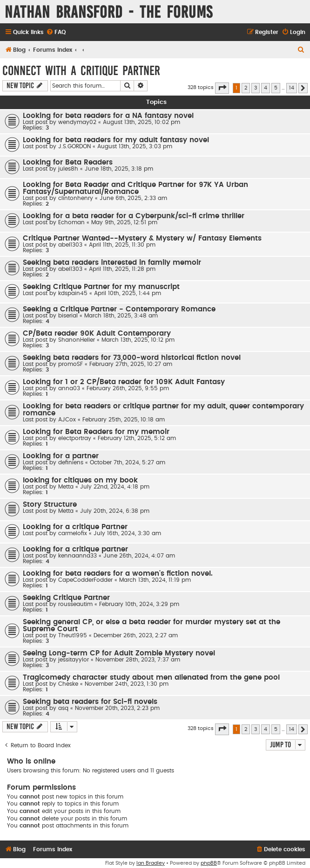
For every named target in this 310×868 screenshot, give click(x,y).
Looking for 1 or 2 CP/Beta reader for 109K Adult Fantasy (124, 382)
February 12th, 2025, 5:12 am (137, 438)
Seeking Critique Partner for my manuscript (101, 287)
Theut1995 (73, 635)
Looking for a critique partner (75, 549)
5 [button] (276, 88)
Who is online (31, 761)
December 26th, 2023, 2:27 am (136, 635)
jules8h (68, 169)
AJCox (67, 420)
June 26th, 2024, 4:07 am (139, 556)
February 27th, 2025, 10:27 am (131, 364)
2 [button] (246, 88)
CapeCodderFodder (85, 580)
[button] (222, 88)
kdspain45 (73, 293)
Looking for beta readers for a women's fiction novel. (118, 574)
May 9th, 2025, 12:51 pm (124, 222)
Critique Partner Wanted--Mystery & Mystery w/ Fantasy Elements (142, 238)
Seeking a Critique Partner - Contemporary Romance (119, 309)
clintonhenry (76, 198)
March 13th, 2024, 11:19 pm (155, 580)
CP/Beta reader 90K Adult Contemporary (97, 334)
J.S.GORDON (74, 146)
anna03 (69, 388)
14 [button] (292, 88)
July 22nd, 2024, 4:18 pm (115, 487)
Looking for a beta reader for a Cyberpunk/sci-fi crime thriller (134, 216)
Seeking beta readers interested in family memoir (112, 263)
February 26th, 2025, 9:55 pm (128, 388)
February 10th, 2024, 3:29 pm (139, 604)
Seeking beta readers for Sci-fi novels (90, 702)
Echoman (71, 222)
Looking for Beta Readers (68, 162)
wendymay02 (77, 122)
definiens (71, 462)
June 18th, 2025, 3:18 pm (119, 169)
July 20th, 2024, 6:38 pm (115, 511)
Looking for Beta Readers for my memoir (96, 432)
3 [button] (256, 88)
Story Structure (50, 505)
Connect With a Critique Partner (81, 71)
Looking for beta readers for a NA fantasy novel (108, 116)
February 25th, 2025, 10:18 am (124, 420)
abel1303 (70, 245)
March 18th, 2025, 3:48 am (121, 316)
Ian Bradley (151, 863)
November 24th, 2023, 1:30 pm (127, 684)
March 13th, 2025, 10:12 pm (138, 340)
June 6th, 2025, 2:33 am (133, 198)
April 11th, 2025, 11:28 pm (122, 269)
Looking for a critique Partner (75, 527)
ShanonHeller (77, 340)
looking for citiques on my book (80, 480)
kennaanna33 (77, 556)
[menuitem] (56, 32)
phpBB (209, 863)
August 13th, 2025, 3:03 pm (135, 146)
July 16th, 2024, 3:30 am (127, 533)
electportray (75, 438)
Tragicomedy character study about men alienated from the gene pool (151, 678)
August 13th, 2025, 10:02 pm (142, 122)
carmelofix (73, 533)
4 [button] (266, 88)
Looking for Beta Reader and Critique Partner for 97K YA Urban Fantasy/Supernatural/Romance (135, 188)
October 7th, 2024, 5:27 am (128, 462)
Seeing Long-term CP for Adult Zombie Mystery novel (119, 653)
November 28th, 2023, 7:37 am (138, 660)
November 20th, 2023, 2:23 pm (117, 708)
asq (63, 708)
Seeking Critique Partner (66, 598)
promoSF (71, 364)
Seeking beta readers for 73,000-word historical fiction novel (132, 358)
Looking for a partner (61, 456)
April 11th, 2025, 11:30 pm (122, 245)
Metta (66, 487)
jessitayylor (74, 660)
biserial (68, 316)
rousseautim (75, 604)
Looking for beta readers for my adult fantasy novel (116, 140)
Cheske (68, 684)
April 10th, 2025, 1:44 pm (128, 293)
